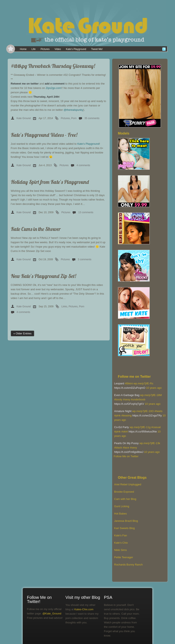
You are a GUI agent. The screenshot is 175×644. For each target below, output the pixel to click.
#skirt (125, 432)
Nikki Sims (121, 550)
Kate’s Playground (76, 49)
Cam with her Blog (125, 499)
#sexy (127, 399)
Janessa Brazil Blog (126, 521)
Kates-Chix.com (84, 609)
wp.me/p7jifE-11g (140, 427)
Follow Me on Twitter (126, 456)
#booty (118, 399)
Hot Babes (121, 514)
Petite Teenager (124, 557)
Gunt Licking (122, 506)
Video (58, 49)
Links (64, 306)
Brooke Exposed (124, 492)
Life (34, 49)
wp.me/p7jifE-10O (143, 411)
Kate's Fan (121, 535)
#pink (117, 415)
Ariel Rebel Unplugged (128, 484)
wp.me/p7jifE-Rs (143, 383)
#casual (156, 427)
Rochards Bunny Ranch (128, 565)
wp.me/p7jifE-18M (151, 395)
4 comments (83, 165)
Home (23, 49)
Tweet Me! (97, 49)
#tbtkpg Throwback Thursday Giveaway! (53, 66)
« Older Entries (23, 333)
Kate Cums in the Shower (36, 229)
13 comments (86, 212)
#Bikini (129, 383)
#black (118, 448)
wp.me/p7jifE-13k (150, 443)
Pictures (45, 49)
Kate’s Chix (121, 543)
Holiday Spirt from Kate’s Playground (50, 182)
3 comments (85, 259)
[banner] (88, 23)
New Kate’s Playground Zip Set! (43, 276)
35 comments (92, 118)
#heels (158, 411)
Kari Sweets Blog (125, 528)
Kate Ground (24, 118)
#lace (126, 448)
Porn (74, 118)
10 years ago (154, 388)
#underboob (138, 399)
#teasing (126, 415)
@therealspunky (73, 110)
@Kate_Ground (52, 613)
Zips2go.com (53, 88)
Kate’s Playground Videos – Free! (44, 135)
